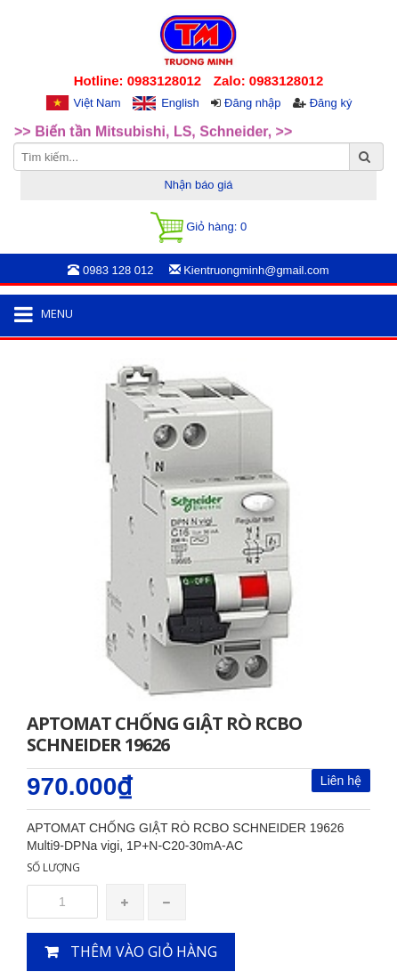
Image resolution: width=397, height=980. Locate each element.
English (180, 103)
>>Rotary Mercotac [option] (78, 115)
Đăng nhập (252, 103)
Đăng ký (331, 103)
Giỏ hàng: (198, 227)
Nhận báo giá (198, 185)
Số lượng (53, 867)
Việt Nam (97, 103)
